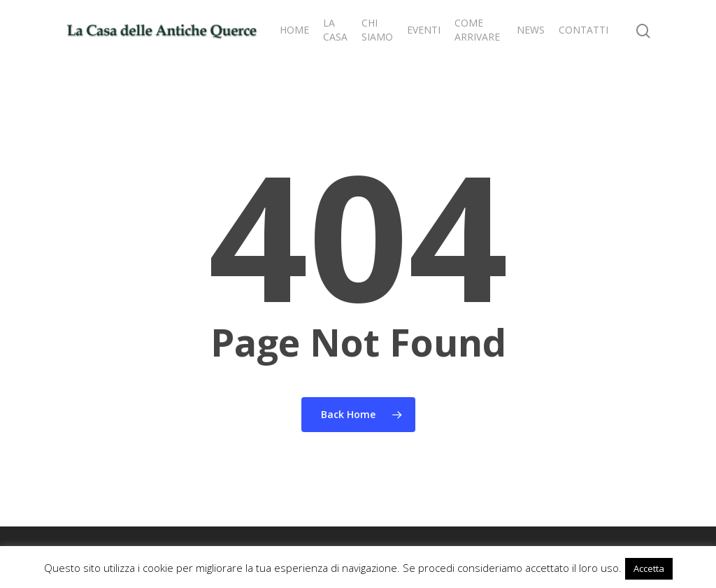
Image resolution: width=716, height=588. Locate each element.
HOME (294, 30)
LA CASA (335, 30)
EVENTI (424, 30)
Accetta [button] (649, 568)
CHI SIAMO (377, 30)
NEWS (531, 30)
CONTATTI (583, 30)
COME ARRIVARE (477, 30)
